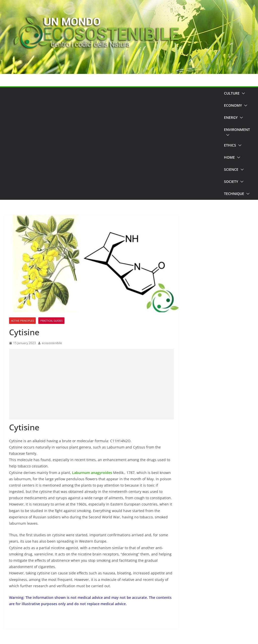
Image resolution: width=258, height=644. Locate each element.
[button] (242, 93)
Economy (233, 105)
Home (229, 157)
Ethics (230, 145)
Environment (237, 130)
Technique (234, 194)
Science (231, 169)
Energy (231, 117)
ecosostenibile (52, 343)
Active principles (22, 321)
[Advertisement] (112, 144)
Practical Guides (51, 321)
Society (231, 181)
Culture (232, 93)
